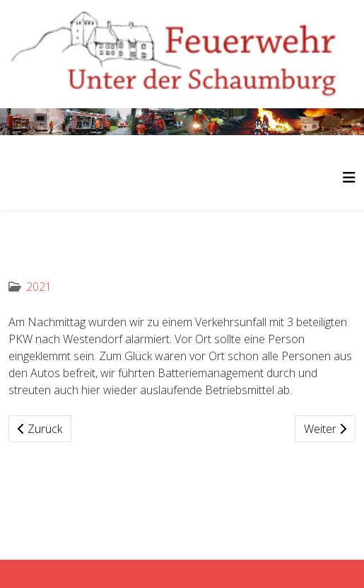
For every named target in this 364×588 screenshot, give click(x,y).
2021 (39, 287)
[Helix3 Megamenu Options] (349, 177)
